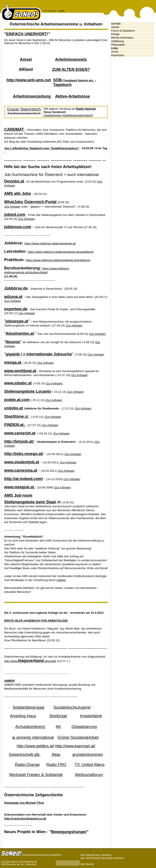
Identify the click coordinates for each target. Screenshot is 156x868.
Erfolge (115, 34)
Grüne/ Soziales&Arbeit (78, 737)
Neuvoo (13, 342)
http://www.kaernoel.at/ (75, 746)
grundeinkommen (88, 755)
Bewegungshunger (69, 832)
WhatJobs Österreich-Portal (30, 202)
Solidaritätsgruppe (28, 707)
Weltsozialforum (89, 775)
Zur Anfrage (75, 392)
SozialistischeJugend (72, 707)
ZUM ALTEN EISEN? (71, 70)
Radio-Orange (27, 765)
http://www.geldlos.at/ (35, 746)
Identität (116, 24)
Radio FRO (56, 765)
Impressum (118, 55)
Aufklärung (117, 41)
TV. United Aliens (90, 765)
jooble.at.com (17, 400)
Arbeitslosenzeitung (32, 96)
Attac (56, 755)
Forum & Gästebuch (123, 31)
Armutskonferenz (30, 727)
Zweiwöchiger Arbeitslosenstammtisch (68, 115)
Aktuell (115, 27)
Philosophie (118, 45)
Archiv (115, 52)
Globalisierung (84, 727)
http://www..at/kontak (30, 661)
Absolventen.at (20, 334)
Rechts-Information (122, 38)
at (17, 416)
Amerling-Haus (23, 716)
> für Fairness (49, 11)
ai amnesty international (33, 737)
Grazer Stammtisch (24, 109)
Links (115, 48)
